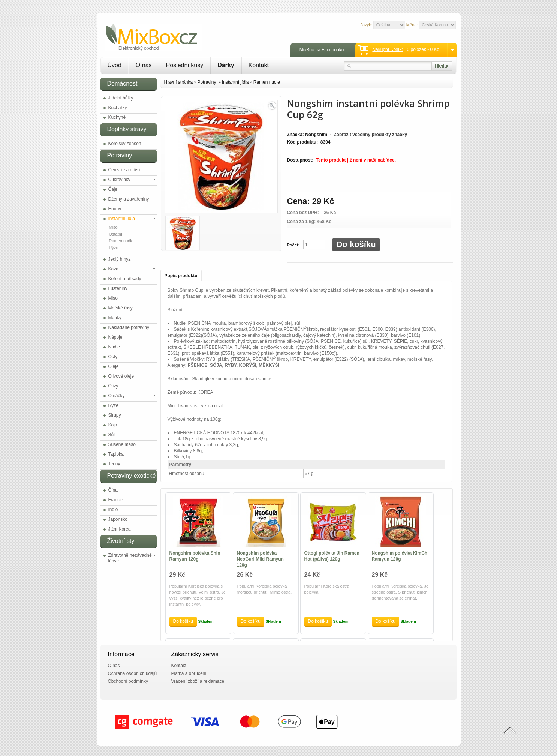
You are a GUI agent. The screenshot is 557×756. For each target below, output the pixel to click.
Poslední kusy (185, 65)
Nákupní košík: (387, 49)
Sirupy (115, 415)
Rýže (114, 247)
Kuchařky (118, 108)
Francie (116, 500)
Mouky (115, 318)
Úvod (115, 65)
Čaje (113, 189)
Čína (113, 490)
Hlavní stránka (179, 82)
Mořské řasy (121, 308)
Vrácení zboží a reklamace (198, 681)
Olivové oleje (121, 376)
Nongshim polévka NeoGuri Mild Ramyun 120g (260, 559)
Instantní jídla (122, 219)
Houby (115, 209)
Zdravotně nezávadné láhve (130, 558)
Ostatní (116, 234)
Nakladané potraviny (129, 327)
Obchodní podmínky (128, 681)
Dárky (226, 65)
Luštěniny (118, 288)
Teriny (114, 464)
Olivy (113, 386)
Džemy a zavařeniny (129, 199)
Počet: (293, 245)
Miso (113, 227)
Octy (113, 357)
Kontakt (259, 65)
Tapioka (116, 454)
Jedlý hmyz (120, 259)
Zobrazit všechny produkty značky (370, 135)
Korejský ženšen (125, 144)
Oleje (114, 366)
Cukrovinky (119, 180)
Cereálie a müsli (124, 170)
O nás (144, 65)
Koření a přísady (125, 279)
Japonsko (118, 519)
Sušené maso (122, 444)
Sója (113, 425)
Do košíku (356, 244)
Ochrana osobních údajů (133, 673)
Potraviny (207, 82)
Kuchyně (117, 117)
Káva (113, 269)
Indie (113, 510)
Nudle (114, 347)
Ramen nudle (121, 241)
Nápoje (115, 337)
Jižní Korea (120, 529)
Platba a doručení (189, 673)
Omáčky (117, 396)
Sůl (112, 435)
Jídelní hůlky (121, 98)
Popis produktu (181, 276)
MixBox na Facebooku (322, 50)
